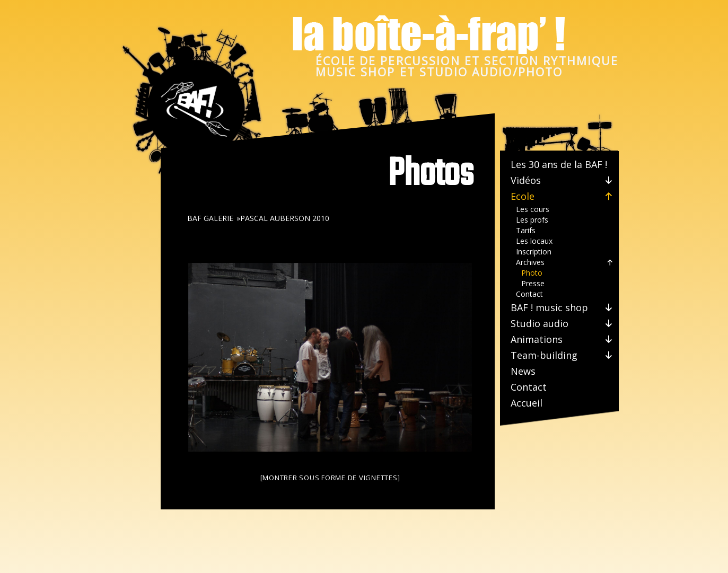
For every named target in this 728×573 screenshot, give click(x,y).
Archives (565, 262)
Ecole (562, 196)
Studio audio (562, 323)
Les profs (532, 220)
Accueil (527, 403)
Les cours (533, 209)
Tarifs (526, 230)
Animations (562, 339)
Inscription (534, 252)
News (523, 371)
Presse (533, 283)
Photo (532, 273)
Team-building (562, 355)
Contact (529, 294)
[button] (607, 180)
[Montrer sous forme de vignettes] (330, 478)
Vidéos (562, 180)
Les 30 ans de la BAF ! (559, 164)
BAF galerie (210, 218)
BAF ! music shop (562, 307)
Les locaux (534, 241)
